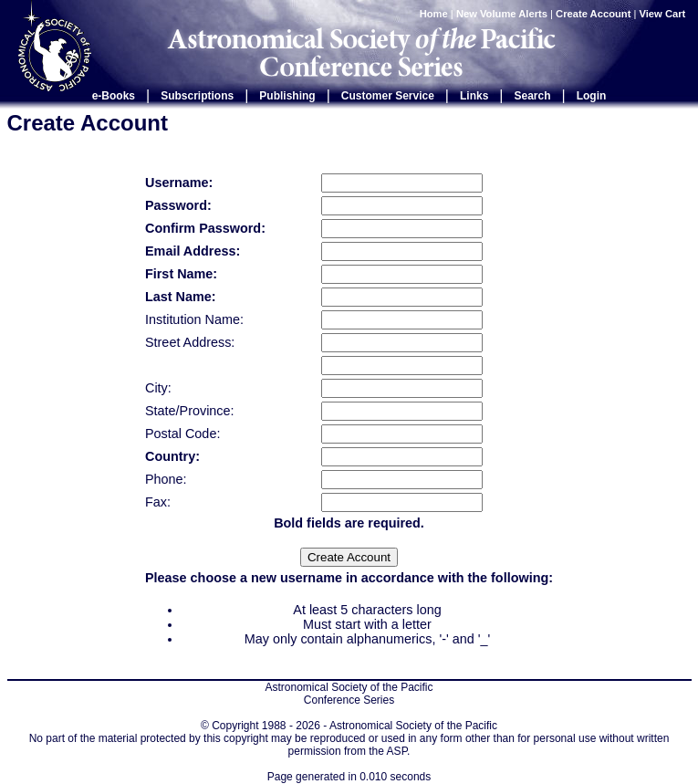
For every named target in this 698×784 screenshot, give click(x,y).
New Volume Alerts (502, 14)
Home (434, 14)
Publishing (287, 96)
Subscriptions (197, 96)
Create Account (593, 14)
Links (474, 96)
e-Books (114, 96)
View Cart (664, 14)
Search (533, 96)
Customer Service (388, 96)
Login (592, 96)
